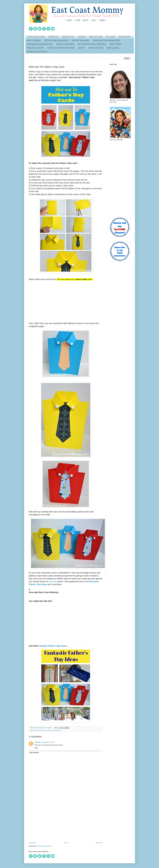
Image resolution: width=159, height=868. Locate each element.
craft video (37, 730)
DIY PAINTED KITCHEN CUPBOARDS (92, 44)
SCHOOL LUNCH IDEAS (65, 44)
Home (66, 843)
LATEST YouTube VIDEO (36, 37)
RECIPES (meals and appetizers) (56, 40)
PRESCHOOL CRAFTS (36, 48)
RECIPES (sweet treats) (80, 40)
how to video (51, 730)
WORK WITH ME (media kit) (37, 52)
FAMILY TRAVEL (116, 44)
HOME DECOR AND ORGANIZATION (106, 40)
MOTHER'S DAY (68, 37)
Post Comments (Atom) (44, 846)
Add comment (34, 753)
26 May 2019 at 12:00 (48, 742)
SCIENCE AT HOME (96, 48)
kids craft (58, 730)
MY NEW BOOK (125, 37)
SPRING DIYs (54, 37)
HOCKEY (82, 48)
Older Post (99, 843)
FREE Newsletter (113, 48)
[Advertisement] (66, 823)
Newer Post (33, 843)
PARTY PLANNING (34, 40)
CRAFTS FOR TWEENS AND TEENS (61, 48)
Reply (36, 748)
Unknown (37, 742)
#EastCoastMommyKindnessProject (40, 44)
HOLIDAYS (82, 37)
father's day (44, 730)
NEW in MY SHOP (96, 37)
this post (53, 582)
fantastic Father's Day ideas (53, 646)
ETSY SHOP (111, 37)
